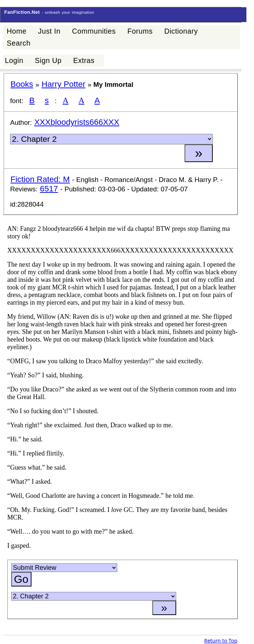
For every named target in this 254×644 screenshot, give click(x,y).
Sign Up (48, 60)
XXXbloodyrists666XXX (77, 122)
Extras (84, 60)
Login (14, 60)
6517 (49, 189)
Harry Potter (63, 84)
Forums (140, 31)
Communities (94, 31)
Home (16, 31)
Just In (49, 31)
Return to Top (221, 641)
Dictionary (181, 31)
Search (18, 43)
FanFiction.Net (22, 12)
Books (22, 84)
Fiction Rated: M (40, 179)
